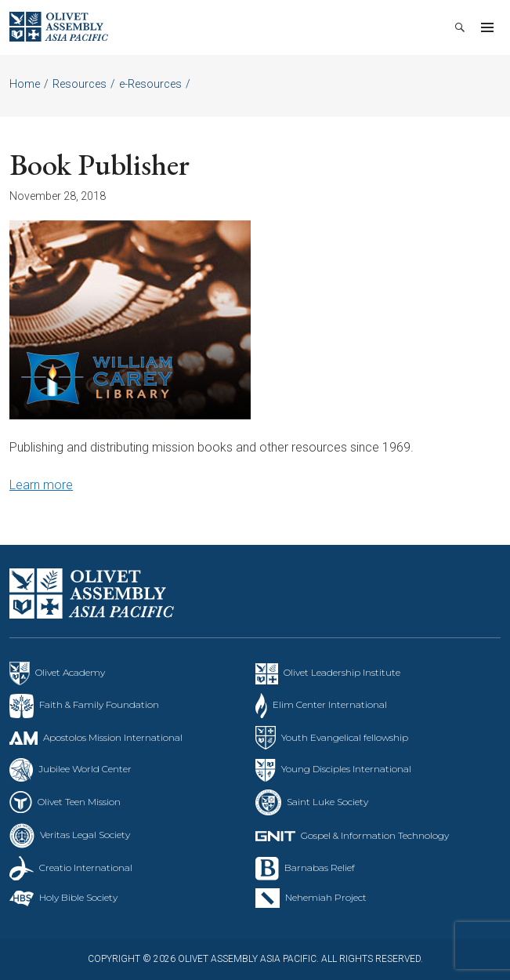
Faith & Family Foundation (99, 704)
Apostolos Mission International (113, 737)
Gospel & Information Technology (375, 835)
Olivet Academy (70, 672)
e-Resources (150, 84)
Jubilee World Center (85, 769)
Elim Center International (330, 704)
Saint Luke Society (327, 802)
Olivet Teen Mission (79, 802)
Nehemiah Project (326, 897)
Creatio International (86, 867)
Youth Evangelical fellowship (345, 737)
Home (25, 84)
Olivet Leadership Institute (342, 672)
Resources (80, 84)
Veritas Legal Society (85, 835)
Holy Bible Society (78, 897)
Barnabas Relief (320, 867)
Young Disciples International (346, 769)
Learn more (41, 485)
